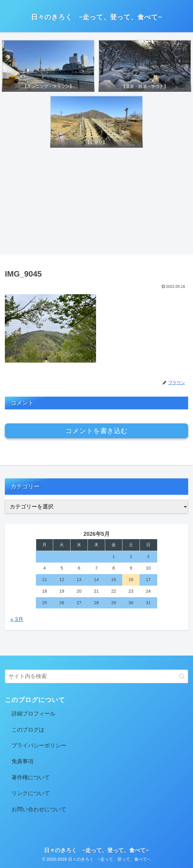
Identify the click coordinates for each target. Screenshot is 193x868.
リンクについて (31, 793)
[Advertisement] (96, 202)
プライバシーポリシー (39, 746)
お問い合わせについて (39, 809)
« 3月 (17, 619)
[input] (96, 676)
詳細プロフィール (33, 714)
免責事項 (22, 761)
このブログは (28, 730)
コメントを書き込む (96, 431)
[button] (182, 676)
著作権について (31, 777)
